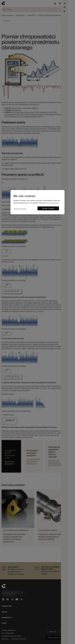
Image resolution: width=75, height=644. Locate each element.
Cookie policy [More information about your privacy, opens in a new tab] (54, 203)
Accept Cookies (48, 208)
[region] (37, 202)
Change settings (20, 209)
